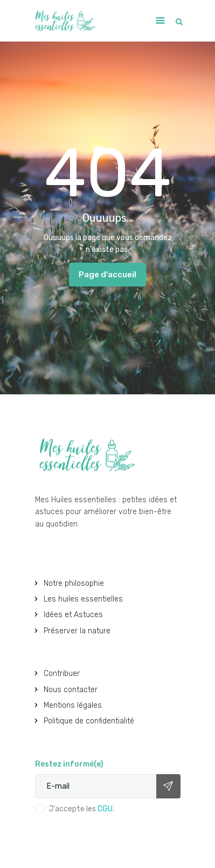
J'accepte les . (81, 809)
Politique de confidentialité (89, 721)
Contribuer (62, 674)
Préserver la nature (77, 631)
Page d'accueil (107, 275)
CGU (105, 809)
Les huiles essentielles (83, 599)
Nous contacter (71, 690)
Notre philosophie (74, 583)
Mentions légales (73, 705)
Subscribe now (168, 786)
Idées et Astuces (73, 615)
